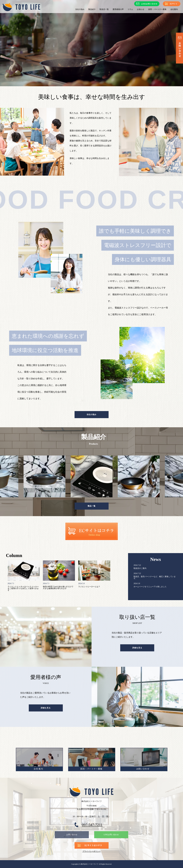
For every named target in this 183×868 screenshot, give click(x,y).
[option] (91, 43)
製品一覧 (92, 506)
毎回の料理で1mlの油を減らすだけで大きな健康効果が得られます (58, 588)
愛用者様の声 (118, 9)
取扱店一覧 (104, 9)
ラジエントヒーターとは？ (89, 587)
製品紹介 (92, 9)
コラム (130, 9)
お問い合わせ (72, 835)
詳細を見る (137, 648)
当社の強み (80, 9)
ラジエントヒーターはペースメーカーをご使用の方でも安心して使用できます (23, 588)
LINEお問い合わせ (111, 835)
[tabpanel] (92, 476)
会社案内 (174, 9)
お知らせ (141, 9)
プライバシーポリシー (92, 851)
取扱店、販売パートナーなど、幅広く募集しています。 (155, 577)
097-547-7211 (92, 825)
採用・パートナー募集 (157, 9)
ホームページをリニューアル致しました (150, 587)
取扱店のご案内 (140, 568)
